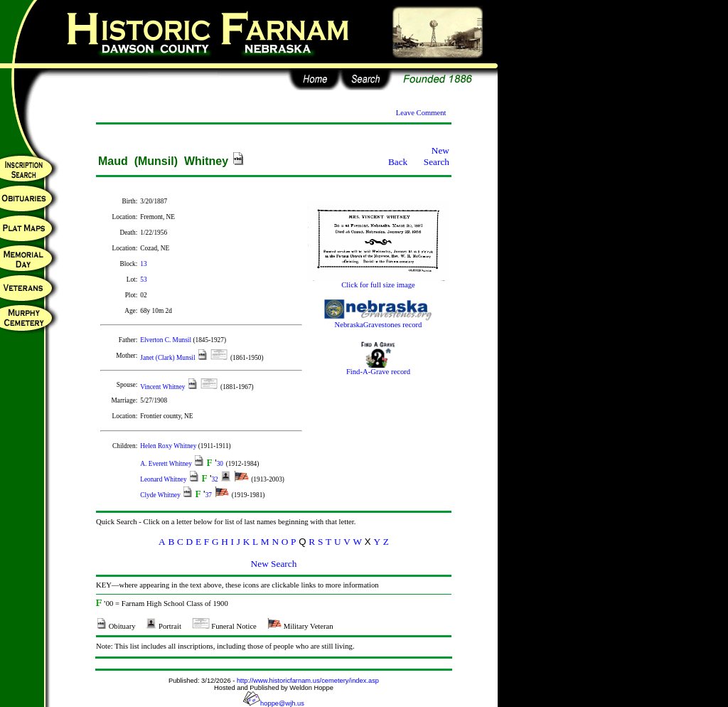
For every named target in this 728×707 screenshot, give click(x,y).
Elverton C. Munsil (166, 340)
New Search (437, 156)
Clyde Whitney (161, 495)
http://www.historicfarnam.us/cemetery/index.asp (308, 681)
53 (143, 280)
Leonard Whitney (164, 479)
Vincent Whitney (164, 387)
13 (143, 264)
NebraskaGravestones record (378, 321)
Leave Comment (421, 113)
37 (209, 495)
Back (398, 162)
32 (214, 479)
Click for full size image (378, 282)
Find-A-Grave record (378, 368)
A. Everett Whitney (167, 464)
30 (220, 464)
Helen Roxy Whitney (169, 446)
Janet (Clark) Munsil (168, 358)
